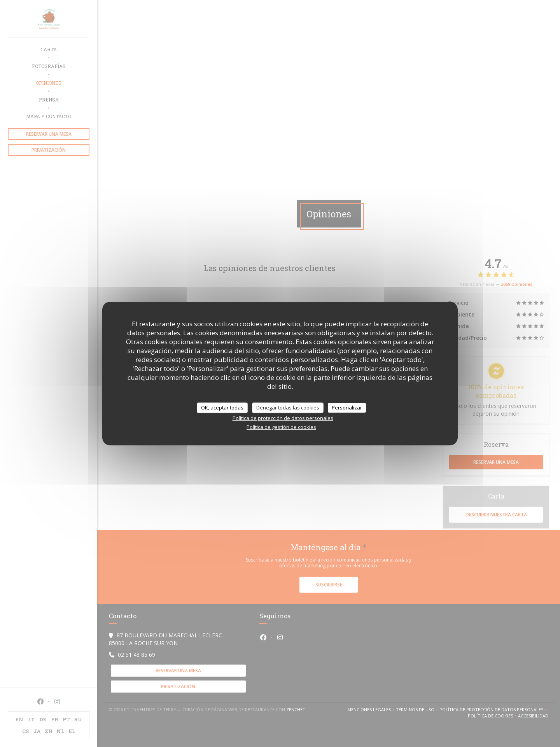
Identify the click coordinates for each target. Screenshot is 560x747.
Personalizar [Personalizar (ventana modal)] (347, 408)
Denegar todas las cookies (288, 408)
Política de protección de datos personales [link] (283, 418)
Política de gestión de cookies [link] (281, 427)
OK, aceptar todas (222, 408)
